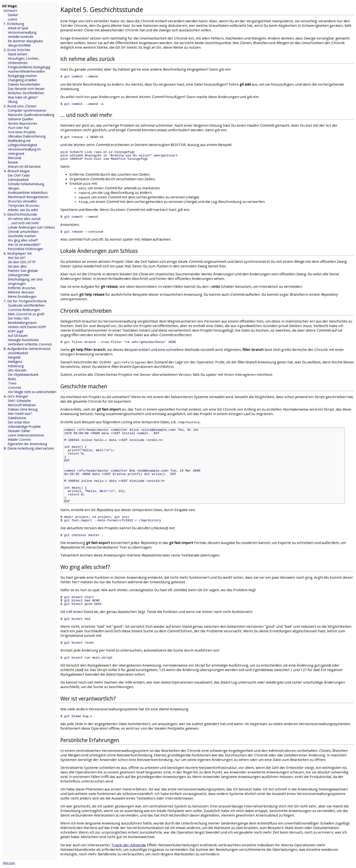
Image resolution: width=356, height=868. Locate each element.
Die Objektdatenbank (23, 375)
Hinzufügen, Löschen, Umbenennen (23, 61)
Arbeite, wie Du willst (23, 210)
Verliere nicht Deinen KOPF (27, 327)
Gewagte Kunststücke (23, 340)
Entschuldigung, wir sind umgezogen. (25, 281)
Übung (13, 102)
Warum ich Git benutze (24, 166)
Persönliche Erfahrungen (26, 249)
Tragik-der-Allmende (129, 845)
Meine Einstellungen (22, 296)
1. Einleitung (14, 24)
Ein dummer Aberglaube (25, 41)
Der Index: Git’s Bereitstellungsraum (22, 320)
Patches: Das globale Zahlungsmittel (23, 273)
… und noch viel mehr (23, 223)
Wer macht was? (20, 414)
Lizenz (12, 19)
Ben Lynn (9, 863)
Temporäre (24, 205)
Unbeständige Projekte (24, 427)
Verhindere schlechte (30, 344)
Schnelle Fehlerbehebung (26, 184)
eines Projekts (22, 132)
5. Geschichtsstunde (20, 214)
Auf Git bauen (18, 336)
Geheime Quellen (21, 119)
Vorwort (10, 10)
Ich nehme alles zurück (24, 219)
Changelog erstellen (22, 80)
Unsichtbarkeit (18, 353)
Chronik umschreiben (23, 232)
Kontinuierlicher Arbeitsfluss (28, 193)
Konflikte (19, 45)
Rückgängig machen (22, 76)
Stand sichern (18, 54)
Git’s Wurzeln (17, 370)
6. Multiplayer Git (18, 253)
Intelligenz (15, 362)
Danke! (13, 15)
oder (18, 128)
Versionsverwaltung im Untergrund (24, 151)
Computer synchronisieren (27, 110)
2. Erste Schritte (17, 50)
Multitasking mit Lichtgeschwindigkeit (22, 143)
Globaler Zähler (19, 431)
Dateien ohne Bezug (23, 409)
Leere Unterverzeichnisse (26, 435)
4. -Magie (17, 171)
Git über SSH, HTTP (22, 262)
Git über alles (17, 266)
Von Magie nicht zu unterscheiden (32, 392)
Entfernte (22, 288)
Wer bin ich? (17, 258)
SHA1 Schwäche (19, 401)
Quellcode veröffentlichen (26, 305)
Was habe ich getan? (23, 97)
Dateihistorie (17, 418)
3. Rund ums (20, 106)
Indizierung (16, 366)
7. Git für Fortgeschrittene (25, 301)
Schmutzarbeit (18, 180)
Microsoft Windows (22, 405)
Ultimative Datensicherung (27, 136)
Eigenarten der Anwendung (27, 444)
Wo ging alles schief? (23, 240)
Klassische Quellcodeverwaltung (31, 115)
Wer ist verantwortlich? (24, 245)
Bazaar (13, 162)
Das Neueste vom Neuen (26, 89)
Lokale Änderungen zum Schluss (31, 227)
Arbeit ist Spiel (18, 28)
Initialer (19, 439)
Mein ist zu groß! (26, 314)
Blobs (12, 379)
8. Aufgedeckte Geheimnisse (27, 349)
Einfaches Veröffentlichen (26, 93)
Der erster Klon (19, 422)
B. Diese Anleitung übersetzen (29, 448)
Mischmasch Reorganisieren (28, 197)
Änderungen (24, 310)
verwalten (22, 201)
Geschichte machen (22, 236)
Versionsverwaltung (22, 32)
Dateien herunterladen (24, 84)
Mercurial (15, 158)
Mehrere (21, 292)
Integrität (14, 357)
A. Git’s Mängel (16, 396)
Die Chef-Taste (19, 175)
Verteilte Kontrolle (21, 37)
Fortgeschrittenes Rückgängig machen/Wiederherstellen (29, 69)
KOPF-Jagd (16, 331)
